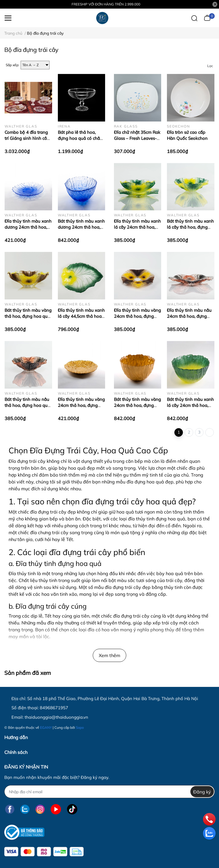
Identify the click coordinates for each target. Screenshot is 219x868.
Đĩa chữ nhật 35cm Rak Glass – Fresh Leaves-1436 (137, 138)
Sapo (80, 727)
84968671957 (54, 708)
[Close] (215, 4)
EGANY (46, 727)
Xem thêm (109, 655)
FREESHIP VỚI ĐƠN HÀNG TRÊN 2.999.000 (106, 4)
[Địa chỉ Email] (109, 792)
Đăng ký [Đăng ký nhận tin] (202, 792)
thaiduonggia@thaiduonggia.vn (56, 717)
